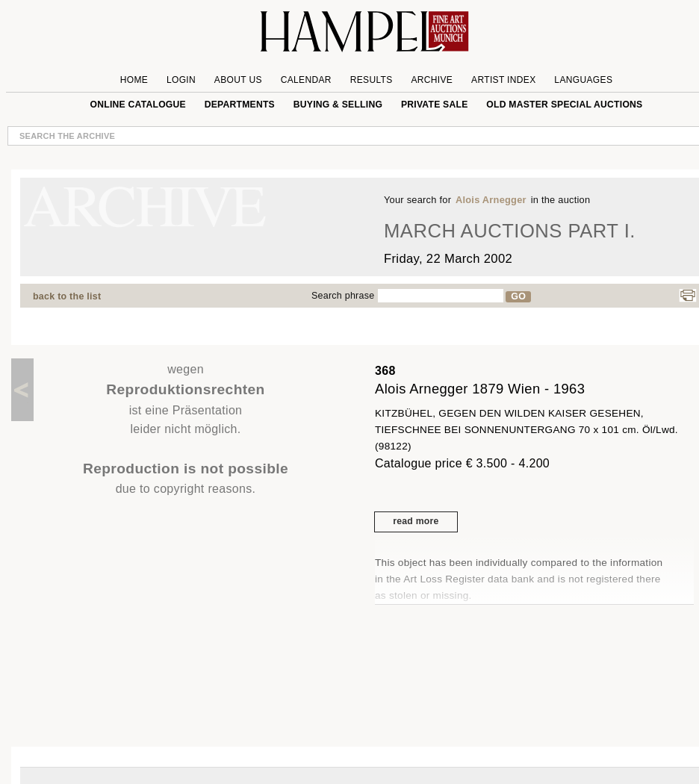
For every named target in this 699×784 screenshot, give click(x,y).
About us (238, 80)
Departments (240, 105)
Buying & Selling (338, 105)
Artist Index (504, 80)
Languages (583, 80)
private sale (435, 105)
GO (518, 296)
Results (372, 80)
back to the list (67, 296)
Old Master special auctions (564, 105)
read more (416, 521)
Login (181, 80)
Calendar (306, 80)
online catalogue (138, 105)
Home (134, 80)
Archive (432, 80)
